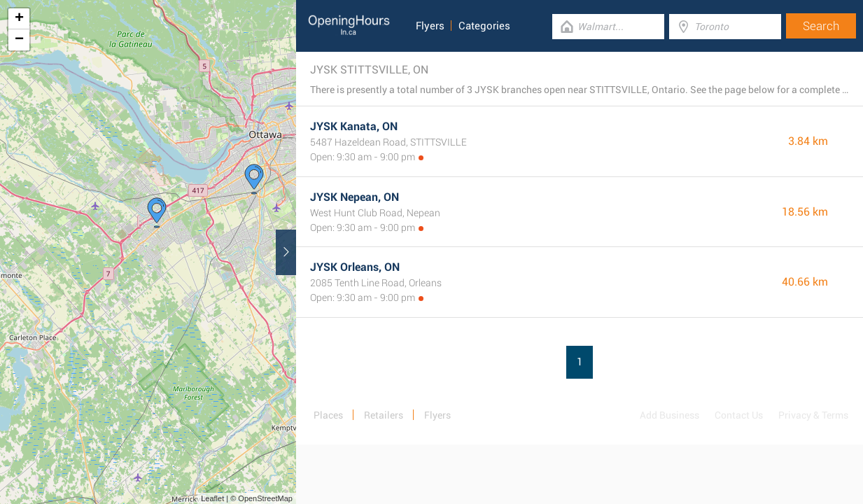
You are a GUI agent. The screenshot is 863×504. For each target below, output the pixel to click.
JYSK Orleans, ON (355, 267)
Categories (484, 26)
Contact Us (739, 415)
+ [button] (19, 19)
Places (328, 415)
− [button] (19, 40)
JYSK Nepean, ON (355, 197)
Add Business (669, 415)
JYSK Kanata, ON (354, 126)
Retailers (384, 415)
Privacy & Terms (813, 415)
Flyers (430, 26)
